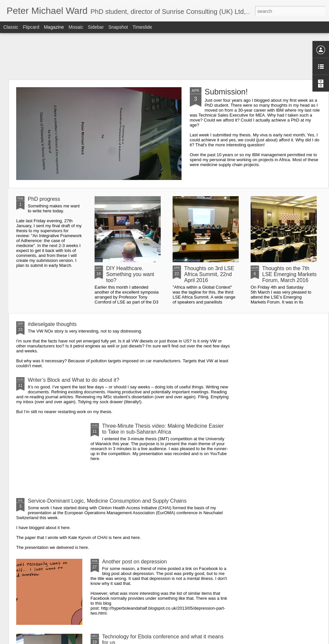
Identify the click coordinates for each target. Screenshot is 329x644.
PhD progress (44, 199)
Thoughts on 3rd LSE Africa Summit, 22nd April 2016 (209, 274)
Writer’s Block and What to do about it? (74, 380)
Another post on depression (135, 562)
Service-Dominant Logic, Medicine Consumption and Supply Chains (107, 501)
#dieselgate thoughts (52, 324)
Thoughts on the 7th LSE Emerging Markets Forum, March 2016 (289, 274)
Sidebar (96, 27)
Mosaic (76, 27)
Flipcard (31, 27)
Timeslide (142, 27)
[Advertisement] (164, 56)
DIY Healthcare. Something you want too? (130, 274)
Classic (11, 27)
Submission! (226, 92)
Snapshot (118, 27)
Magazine (54, 27)
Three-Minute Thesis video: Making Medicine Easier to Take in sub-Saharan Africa (163, 429)
